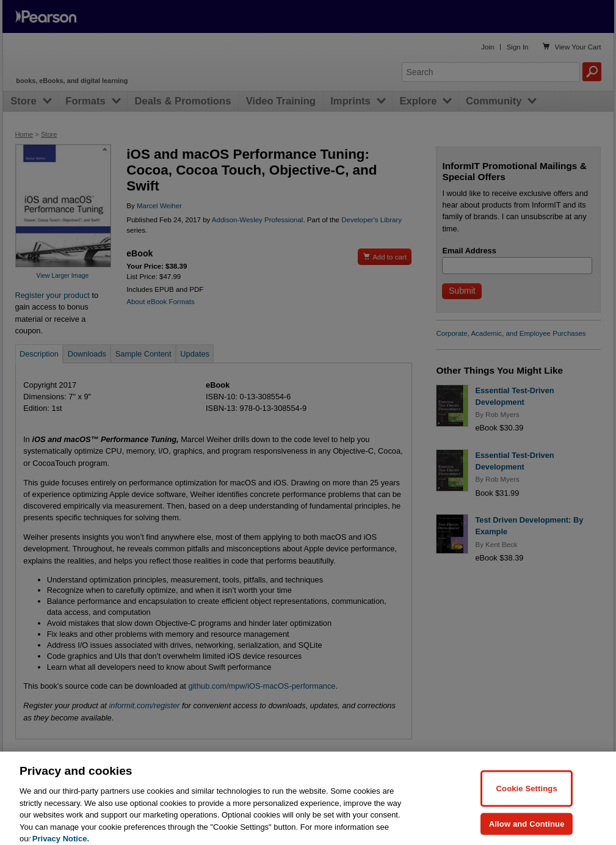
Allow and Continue (527, 832)
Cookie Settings (527, 796)
